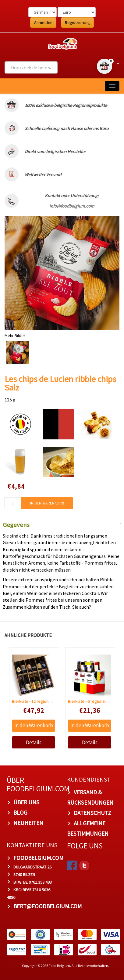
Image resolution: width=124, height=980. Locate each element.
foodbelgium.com (38, 858)
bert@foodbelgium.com (48, 906)
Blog (20, 813)
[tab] (62, 524)
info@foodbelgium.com (72, 206)
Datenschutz (92, 813)
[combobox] (31, 67)
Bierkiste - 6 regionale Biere (93, 701)
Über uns (26, 802)
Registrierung (77, 22)
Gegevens (16, 525)
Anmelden (43, 22)
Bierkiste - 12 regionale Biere (38, 701)
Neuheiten (28, 823)
